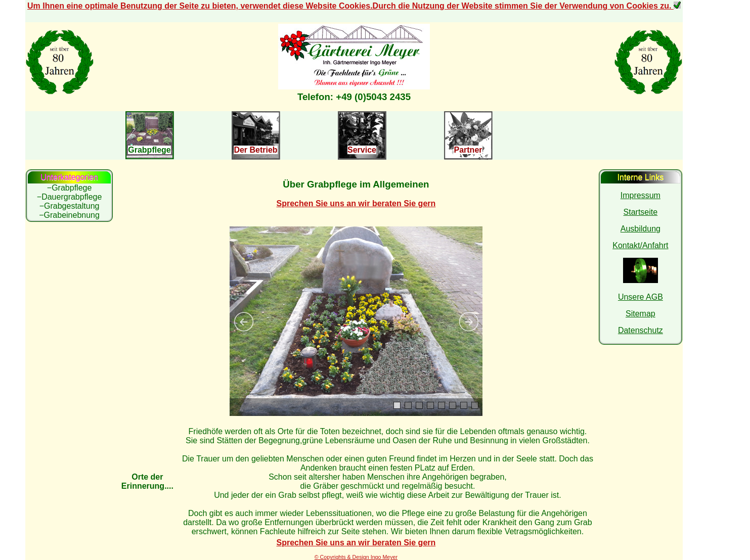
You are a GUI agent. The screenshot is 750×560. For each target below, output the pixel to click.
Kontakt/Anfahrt (640, 245)
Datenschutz (641, 330)
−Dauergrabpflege (70, 197)
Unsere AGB (641, 297)
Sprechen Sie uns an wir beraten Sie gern (356, 203)
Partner (468, 150)
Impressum (641, 195)
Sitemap (641, 314)
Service (362, 150)
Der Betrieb (255, 150)
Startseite (641, 212)
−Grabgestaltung (70, 206)
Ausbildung (641, 229)
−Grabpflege (70, 188)
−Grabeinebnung (69, 215)
